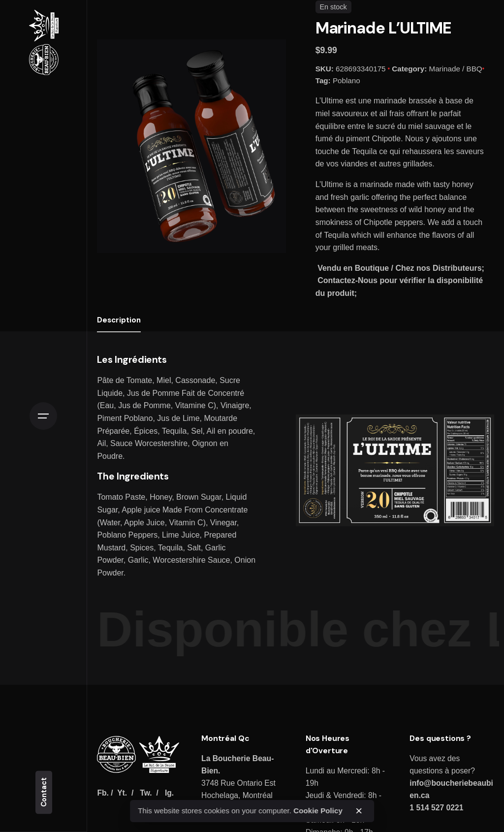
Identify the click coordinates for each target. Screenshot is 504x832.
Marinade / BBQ (456, 69)
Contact (44, 792)
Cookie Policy (318, 811)
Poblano (346, 80)
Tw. (146, 793)
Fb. (103, 793)
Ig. (169, 793)
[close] (359, 811)
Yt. (122, 793)
